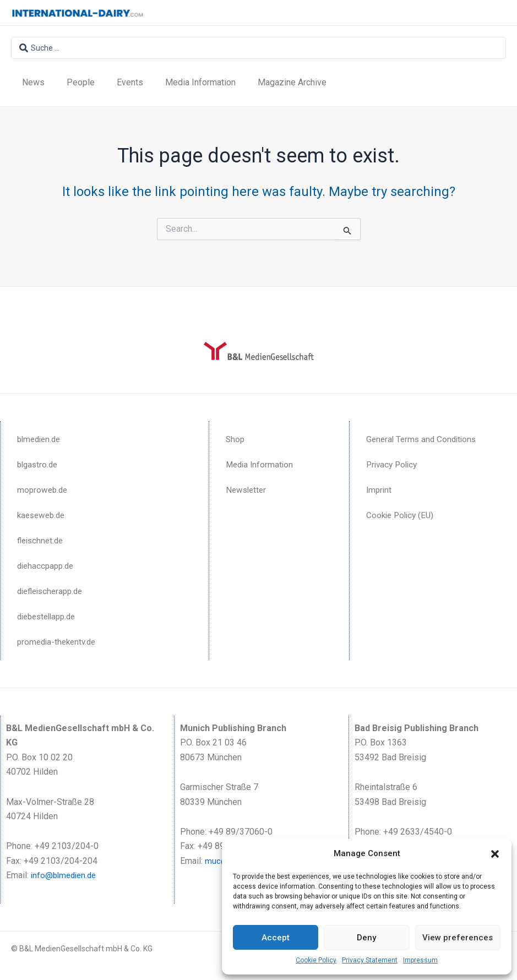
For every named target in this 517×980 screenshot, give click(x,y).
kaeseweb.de (43, 515)
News (33, 82)
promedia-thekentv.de (59, 642)
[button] (495, 854)
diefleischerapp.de (53, 591)
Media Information (200, 82)
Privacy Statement (370, 960)
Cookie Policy (316, 960)
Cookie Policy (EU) (402, 515)
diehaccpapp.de (47, 566)
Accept (276, 938)
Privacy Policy (394, 464)
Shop (236, 439)
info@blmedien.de (66, 875)
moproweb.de (43, 490)
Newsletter (247, 490)
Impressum (420, 960)
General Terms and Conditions (424, 439)
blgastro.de (39, 464)
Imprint (380, 490)
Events (130, 82)
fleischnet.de (42, 540)
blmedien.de (41, 439)
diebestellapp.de (50, 616)
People (81, 82)
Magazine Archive (292, 82)
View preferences (458, 938)
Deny (366, 938)
